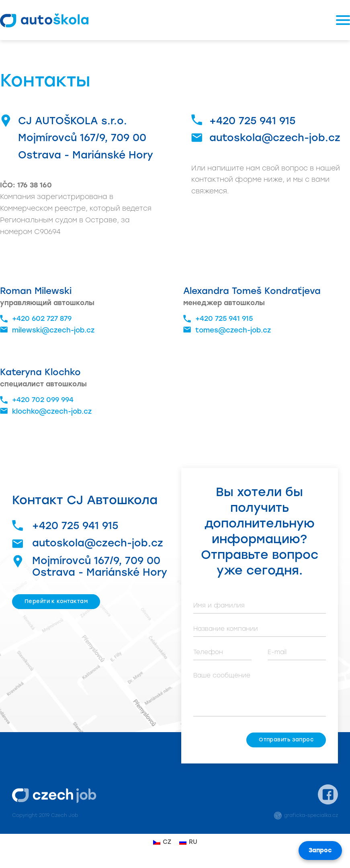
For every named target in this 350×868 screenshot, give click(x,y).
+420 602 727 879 (36, 319)
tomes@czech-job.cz (227, 330)
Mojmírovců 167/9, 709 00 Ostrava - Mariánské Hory (90, 566)
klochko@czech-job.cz (46, 411)
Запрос (320, 850)
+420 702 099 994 (37, 400)
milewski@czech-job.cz (47, 330)
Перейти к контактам (56, 601)
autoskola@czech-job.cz (275, 137)
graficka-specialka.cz (306, 815)
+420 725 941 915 (252, 121)
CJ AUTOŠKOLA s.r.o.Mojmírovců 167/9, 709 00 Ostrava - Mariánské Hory (86, 138)
